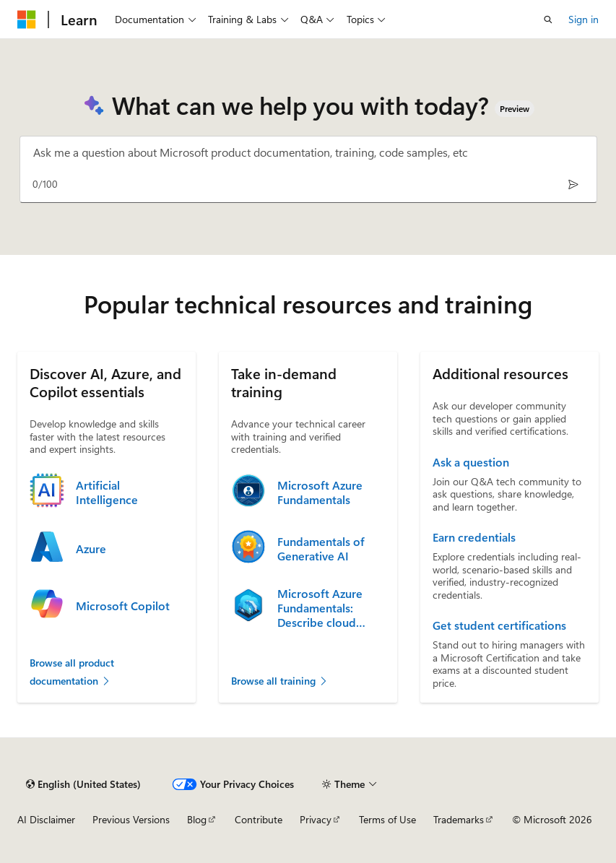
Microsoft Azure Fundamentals (320, 493)
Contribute (259, 819)
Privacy (316, 819)
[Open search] (548, 19)
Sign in (584, 19)
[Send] (574, 184)
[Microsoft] (27, 19)
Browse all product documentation (72, 672)
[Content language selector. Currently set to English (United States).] (83, 784)
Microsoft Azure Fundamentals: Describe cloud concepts (320, 608)
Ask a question (471, 462)
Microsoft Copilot (123, 606)
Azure (91, 549)
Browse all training (280, 681)
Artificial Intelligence (107, 493)
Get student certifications (499, 625)
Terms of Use (387, 819)
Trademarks (459, 819)
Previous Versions (131, 819)
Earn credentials (474, 537)
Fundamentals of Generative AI (321, 549)
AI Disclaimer (46, 819)
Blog (197, 819)
